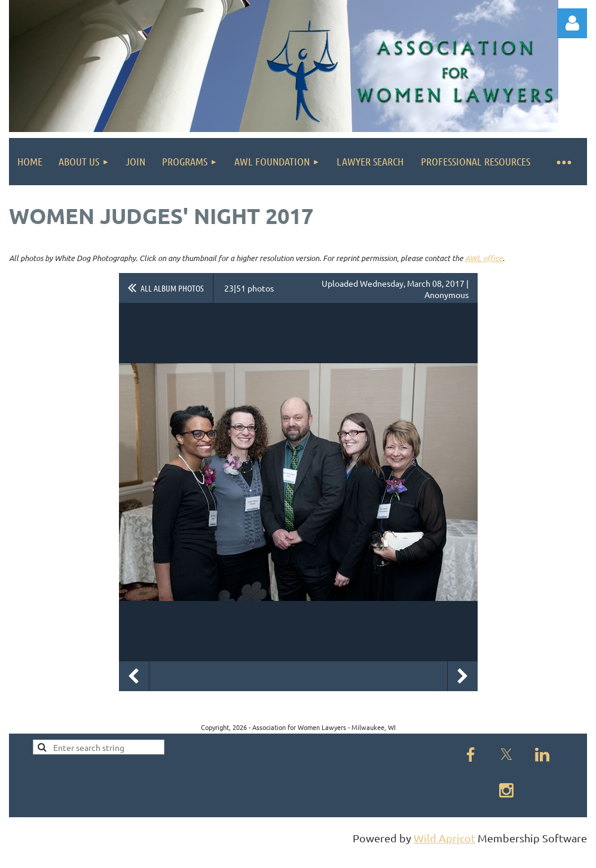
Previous (134, 676)
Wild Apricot (444, 838)
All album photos (172, 288)
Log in (572, 23)
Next (463, 676)
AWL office (484, 258)
